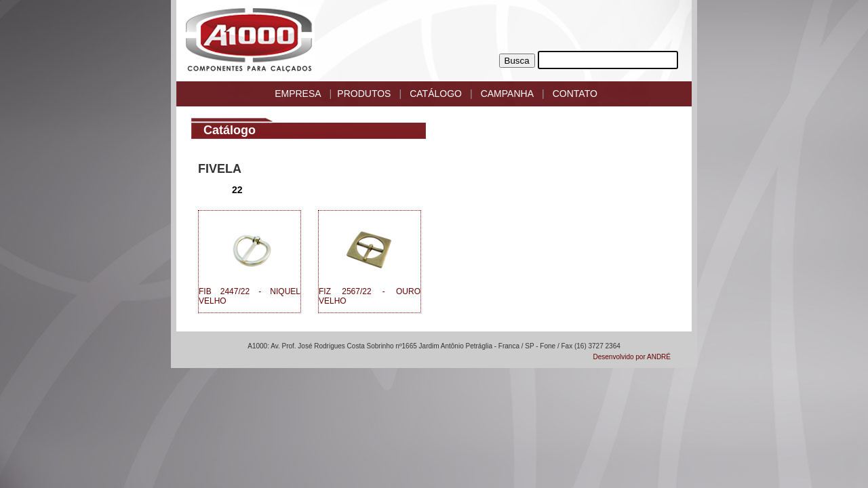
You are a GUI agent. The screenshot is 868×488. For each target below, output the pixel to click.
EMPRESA (298, 94)
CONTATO (575, 94)
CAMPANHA (507, 94)
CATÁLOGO (436, 94)
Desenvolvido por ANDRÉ (632, 357)
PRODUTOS (364, 94)
